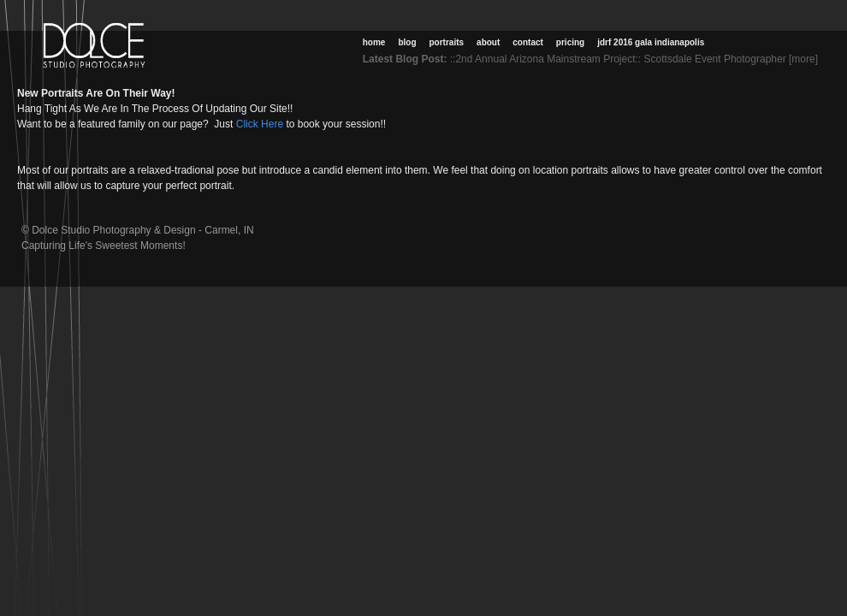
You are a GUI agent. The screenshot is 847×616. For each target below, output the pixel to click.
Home (374, 42)
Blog (407, 42)
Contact (528, 42)
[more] (806, 59)
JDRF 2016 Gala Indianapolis (651, 42)
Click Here (258, 124)
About (488, 42)
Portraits (447, 42)
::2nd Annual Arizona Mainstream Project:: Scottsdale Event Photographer (618, 59)
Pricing (570, 42)
